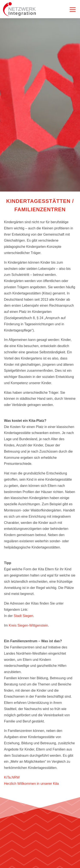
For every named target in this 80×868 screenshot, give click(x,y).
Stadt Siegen (23, 616)
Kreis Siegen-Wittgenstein (28, 625)
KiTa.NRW (12, 777)
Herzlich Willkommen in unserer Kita (31, 784)
